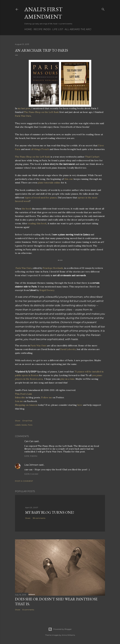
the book (27, 209)
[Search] (103, 9)
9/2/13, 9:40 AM (31, 474)
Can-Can (29, 441)
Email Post (27, 421)
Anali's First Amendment (43, 13)
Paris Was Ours (23, 116)
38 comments (39, 518)
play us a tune (67, 379)
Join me (19, 401)
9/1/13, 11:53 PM (31, 456)
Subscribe (20, 397)
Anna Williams (68, 635)
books (24, 425)
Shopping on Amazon (26, 405)
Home (28, 29)
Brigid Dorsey (47, 290)
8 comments (28, 610)
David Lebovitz (68, 349)
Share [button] (18, 421)
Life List (58, 29)
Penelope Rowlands (53, 268)
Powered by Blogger (60, 629)
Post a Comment (24, 481)
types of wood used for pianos (41, 198)
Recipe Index (42, 29)
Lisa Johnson (31, 465)
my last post (24, 108)
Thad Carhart (92, 157)
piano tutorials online (49, 183)
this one (69, 179)
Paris (30, 425)
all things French (40, 149)
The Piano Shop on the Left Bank (41, 112)
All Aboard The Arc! (78, 29)
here (80, 405)
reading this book (37, 223)
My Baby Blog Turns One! (50, 512)
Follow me (47, 397)
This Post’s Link (23, 394)
